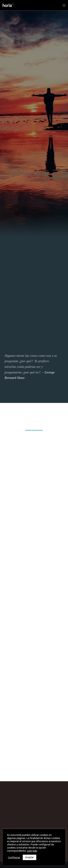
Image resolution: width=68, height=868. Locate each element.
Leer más (32, 851)
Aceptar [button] (30, 857)
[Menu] (63, 5)
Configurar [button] (14, 857)
